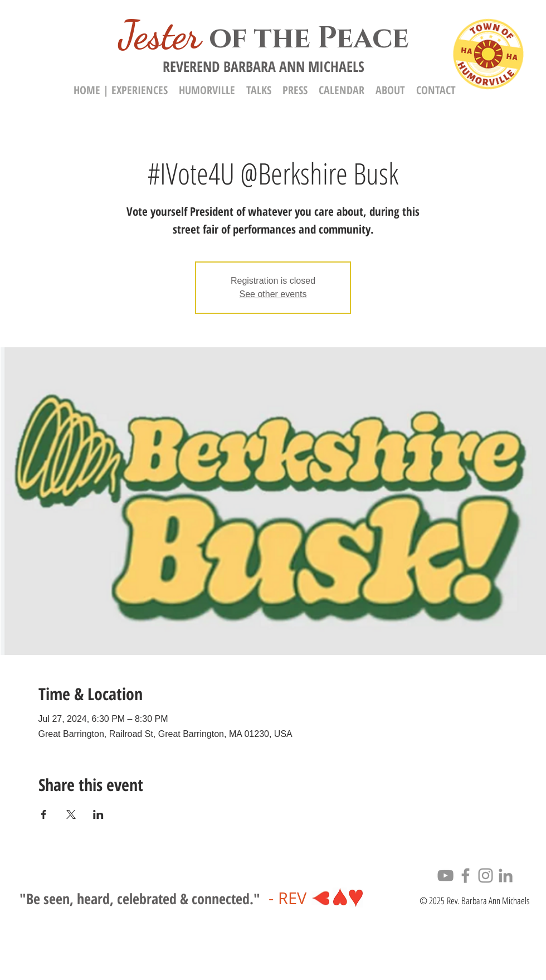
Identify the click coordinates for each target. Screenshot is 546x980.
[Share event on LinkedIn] (98, 814)
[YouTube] (445, 875)
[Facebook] (465, 875)
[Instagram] (486, 875)
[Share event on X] (71, 814)
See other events (273, 294)
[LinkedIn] (506, 875)
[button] (390, 90)
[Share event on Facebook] (44, 814)
